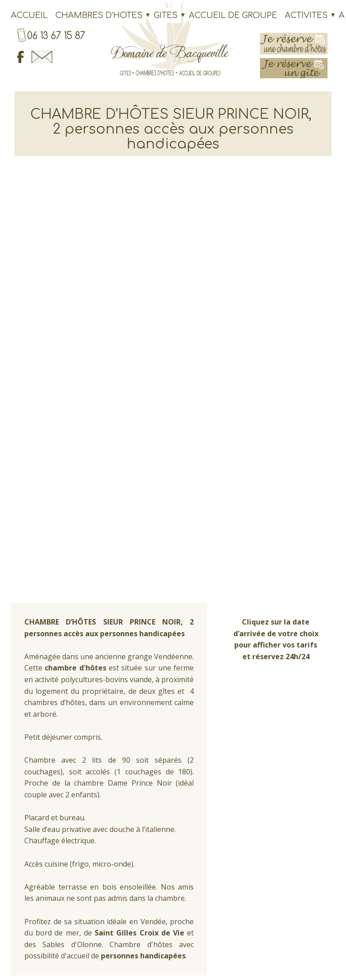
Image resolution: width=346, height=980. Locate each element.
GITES (166, 15)
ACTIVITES (306, 15)
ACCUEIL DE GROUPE (233, 15)
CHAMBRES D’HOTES (99, 15)
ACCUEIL (29, 15)
